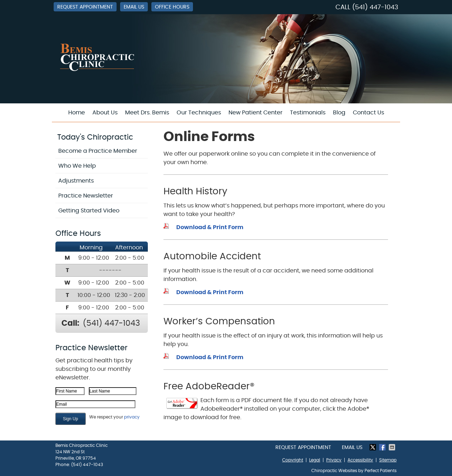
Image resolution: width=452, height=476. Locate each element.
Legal (315, 460)
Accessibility (360, 460)
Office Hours (172, 7)
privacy (132, 417)
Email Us (134, 7)
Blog (339, 113)
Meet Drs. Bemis (147, 113)
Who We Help (77, 166)
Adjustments (76, 181)
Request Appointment (85, 7)
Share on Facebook (383, 447)
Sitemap (388, 460)
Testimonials (308, 113)
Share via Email (393, 447)
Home (77, 113)
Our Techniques (199, 113)
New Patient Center (255, 113)
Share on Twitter (373, 447)
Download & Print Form (210, 227)
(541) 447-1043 (375, 7)
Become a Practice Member (98, 151)
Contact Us (368, 113)
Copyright (293, 460)
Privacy (334, 460)
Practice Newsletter (86, 196)
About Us (105, 113)
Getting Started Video (89, 211)
